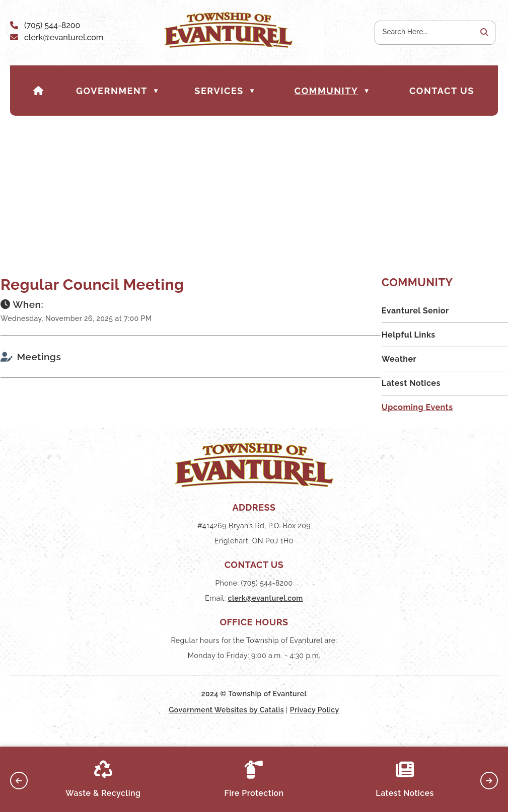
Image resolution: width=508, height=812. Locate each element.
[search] (425, 32)
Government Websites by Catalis (226, 728)
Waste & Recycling (103, 779)
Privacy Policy (315, 728)
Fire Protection (254, 779)
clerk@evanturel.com (64, 37)
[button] (483, 33)
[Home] (39, 91)
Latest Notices (405, 779)
